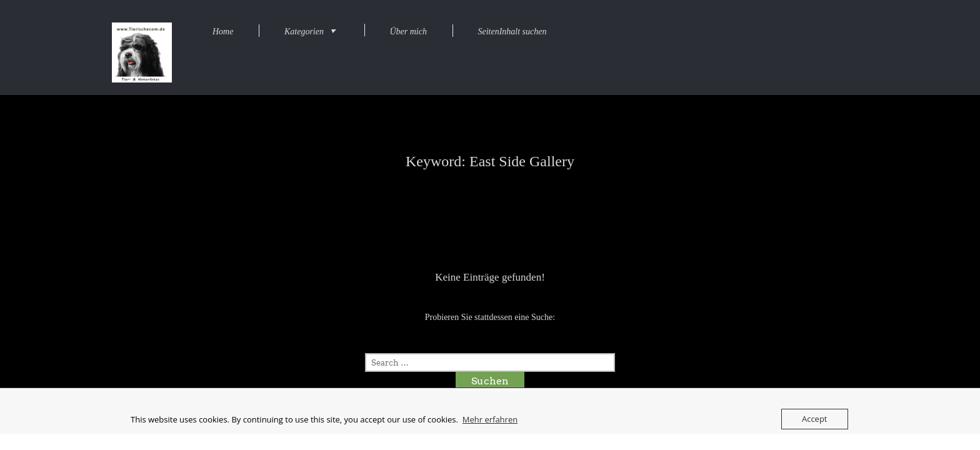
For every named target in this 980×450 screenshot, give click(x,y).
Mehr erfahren (490, 419)
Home (223, 32)
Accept (815, 419)
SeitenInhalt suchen (512, 32)
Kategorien (304, 32)
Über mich (408, 32)
